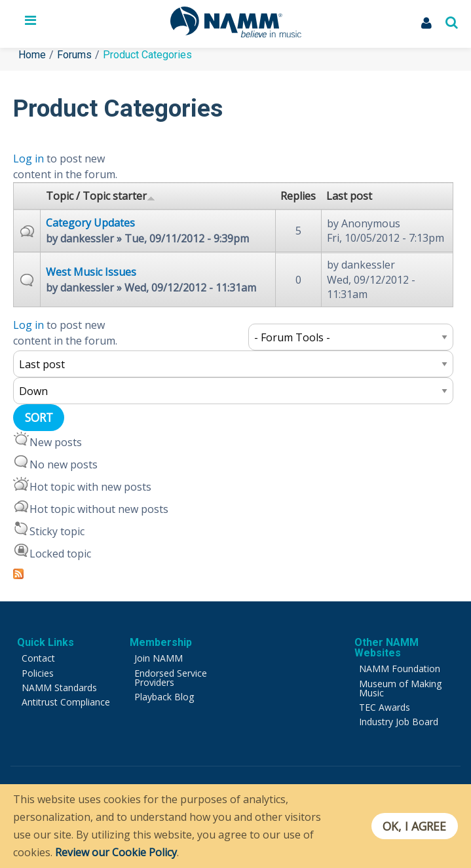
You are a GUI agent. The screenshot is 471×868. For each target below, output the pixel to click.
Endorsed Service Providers (171, 678)
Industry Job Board (399, 722)
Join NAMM (159, 658)
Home (32, 55)
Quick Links (46, 642)
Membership (161, 642)
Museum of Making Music (400, 688)
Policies (38, 673)
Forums (74, 55)
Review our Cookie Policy (116, 852)
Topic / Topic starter (101, 196)
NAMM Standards (59, 688)
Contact (38, 658)
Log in (28, 159)
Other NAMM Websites (386, 648)
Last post (349, 196)
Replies (298, 196)
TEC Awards (385, 707)
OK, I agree (414, 826)
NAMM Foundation (400, 669)
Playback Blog (164, 697)
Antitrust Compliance (66, 702)
